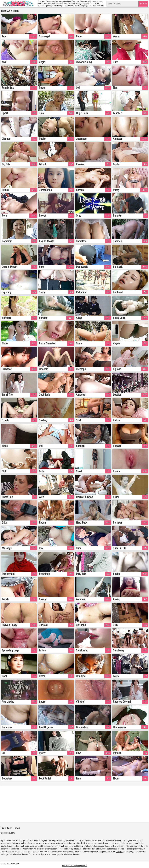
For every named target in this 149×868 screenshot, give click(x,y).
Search (143, 4)
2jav (43, 854)
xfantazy (119, 852)
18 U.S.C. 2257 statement (72, 866)
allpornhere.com (8, 833)
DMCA (85, 866)
